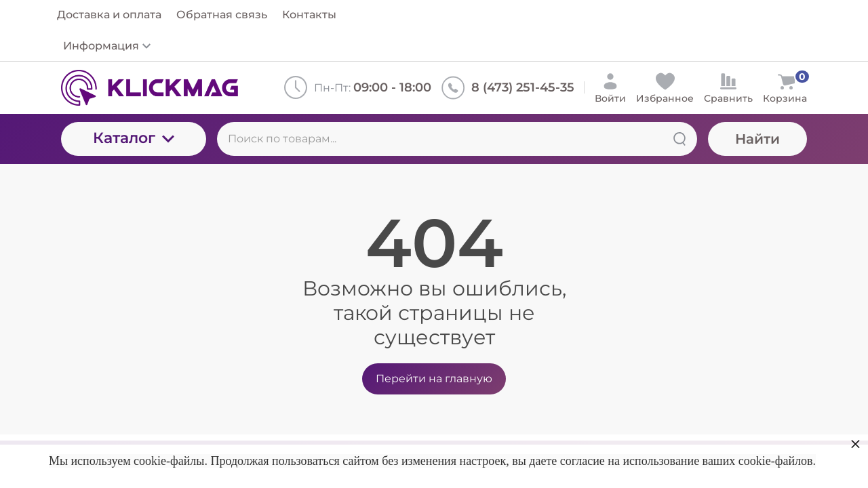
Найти (757, 139)
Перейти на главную (434, 379)
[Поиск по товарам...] (457, 139)
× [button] (855, 444)
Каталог (134, 138)
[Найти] (679, 139)
